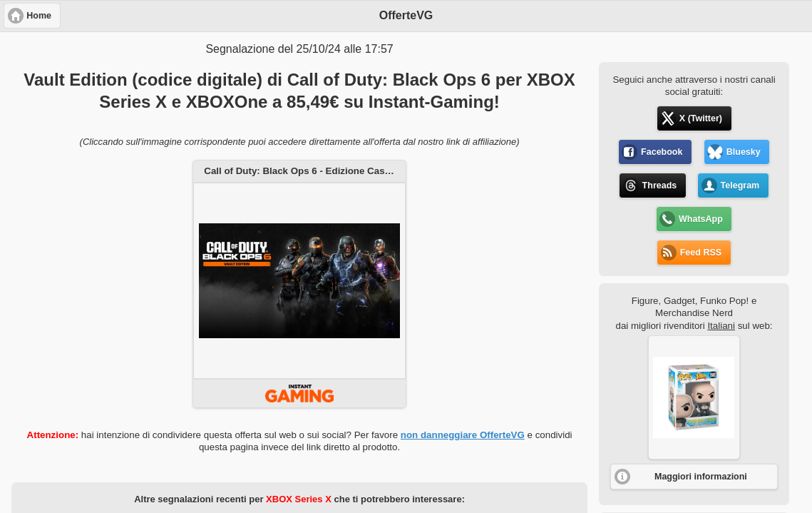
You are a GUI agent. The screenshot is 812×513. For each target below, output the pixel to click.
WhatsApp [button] (701, 219)
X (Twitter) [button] (701, 118)
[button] (694, 397)
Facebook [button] (662, 152)
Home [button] (39, 16)
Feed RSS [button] (701, 253)
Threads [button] (660, 186)
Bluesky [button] (744, 152)
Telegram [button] (740, 186)
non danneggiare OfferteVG (463, 435)
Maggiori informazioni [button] (701, 477)
